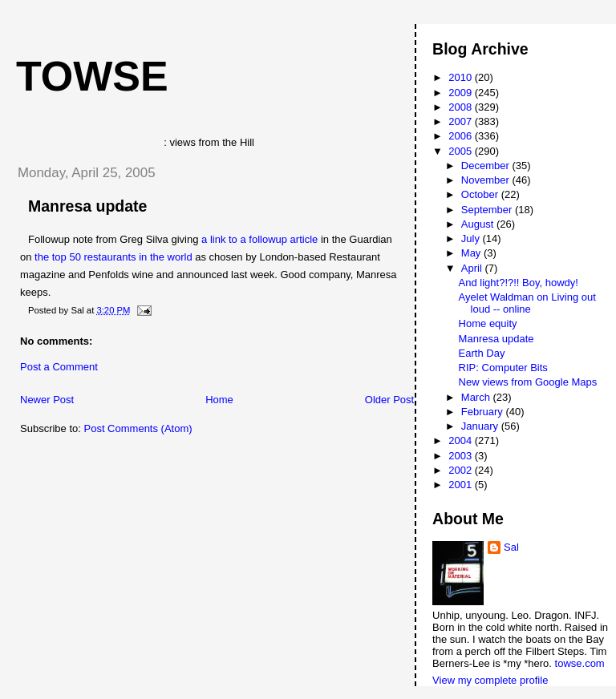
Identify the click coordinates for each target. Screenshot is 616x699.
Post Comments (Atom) (138, 428)
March (477, 397)
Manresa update (87, 206)
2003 (462, 456)
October (481, 194)
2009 (462, 93)
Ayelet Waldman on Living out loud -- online (527, 303)
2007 (462, 121)
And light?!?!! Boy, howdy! (519, 283)
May (472, 253)
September (488, 210)
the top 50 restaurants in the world (113, 257)
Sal (511, 547)
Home (219, 400)
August (479, 224)
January (481, 426)
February (484, 412)
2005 (462, 151)
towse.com (580, 663)
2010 (462, 77)
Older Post (389, 400)
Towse (92, 76)
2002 (462, 470)
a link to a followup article (259, 239)
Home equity (488, 323)
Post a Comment (59, 367)
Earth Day (482, 353)
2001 (462, 485)
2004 (462, 440)
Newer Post (47, 400)
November (487, 180)
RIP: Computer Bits (503, 368)
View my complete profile (490, 680)
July (472, 238)
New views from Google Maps (528, 382)
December (487, 166)
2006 (462, 136)
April (473, 268)
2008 (462, 107)
